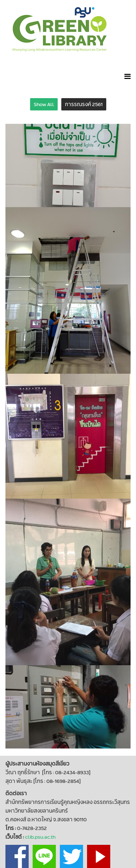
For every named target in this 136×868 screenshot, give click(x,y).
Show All (44, 104)
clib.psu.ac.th (40, 837)
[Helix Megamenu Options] (127, 76)
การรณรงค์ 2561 (84, 104)
